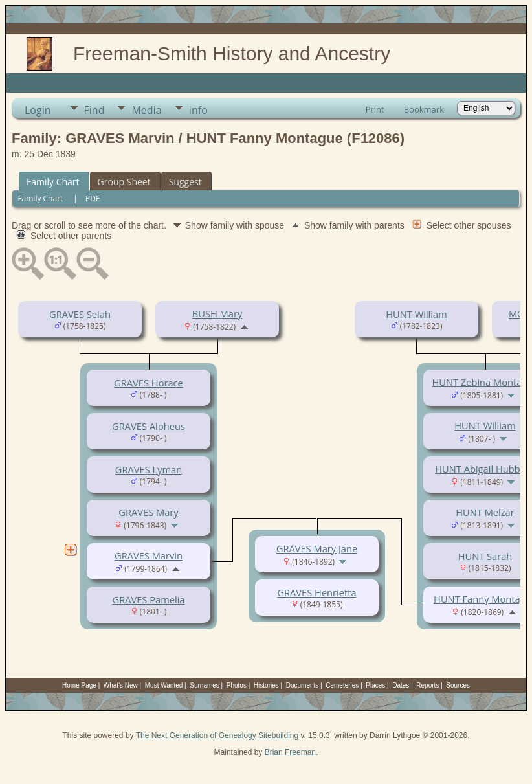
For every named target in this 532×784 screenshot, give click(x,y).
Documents (303, 685)
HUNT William (416, 314)
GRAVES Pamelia (149, 599)
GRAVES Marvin (149, 555)
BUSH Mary (217, 313)
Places (375, 685)
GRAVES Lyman (149, 469)
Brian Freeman (290, 752)
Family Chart (53, 182)
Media (146, 110)
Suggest (185, 182)
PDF (93, 198)
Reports (427, 685)
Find (94, 110)
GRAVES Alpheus (149, 426)
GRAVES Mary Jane (317, 548)
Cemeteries (342, 685)
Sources (458, 685)
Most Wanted (164, 685)
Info (198, 110)
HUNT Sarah (485, 556)
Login (38, 110)
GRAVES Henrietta (316, 592)
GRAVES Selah (80, 314)
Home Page (79, 685)
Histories (266, 685)
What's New (121, 685)
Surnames (205, 685)
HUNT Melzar (485, 512)
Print (375, 109)
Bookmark (424, 109)
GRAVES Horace (149, 383)
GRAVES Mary (148, 512)
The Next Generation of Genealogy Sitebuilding (217, 735)
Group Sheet (124, 182)
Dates (401, 685)
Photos (237, 685)
